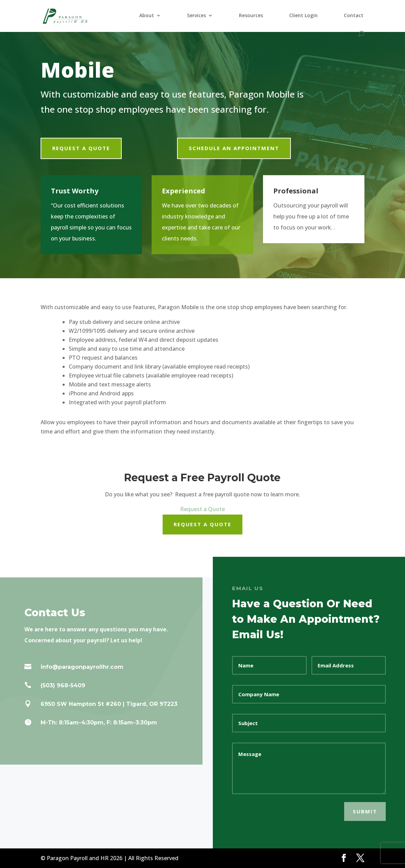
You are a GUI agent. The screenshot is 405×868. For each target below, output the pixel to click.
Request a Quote (81, 148)
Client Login (303, 16)
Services (196, 16)
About (147, 16)
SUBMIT (365, 811)
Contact (354, 16)
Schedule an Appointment (234, 148)
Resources (251, 16)
